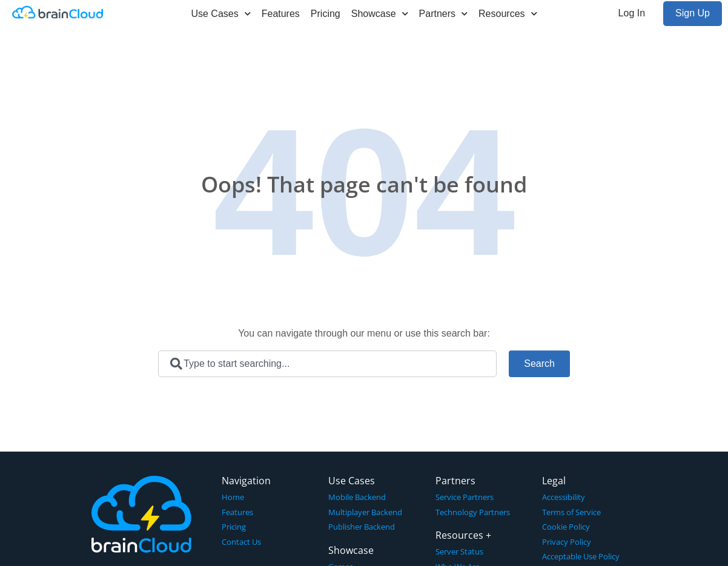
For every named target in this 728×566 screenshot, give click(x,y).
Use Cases (220, 14)
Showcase (380, 14)
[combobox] (327, 364)
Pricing (326, 14)
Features (281, 14)
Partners (443, 14)
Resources (508, 14)
